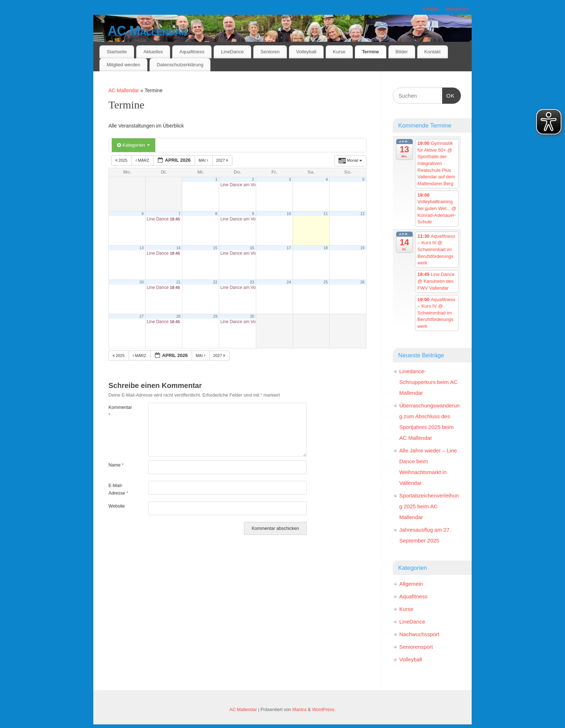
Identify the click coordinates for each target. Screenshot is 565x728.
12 (362, 214)
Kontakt (431, 9)
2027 (223, 160)
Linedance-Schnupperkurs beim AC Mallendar (428, 382)
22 (215, 282)
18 (326, 248)
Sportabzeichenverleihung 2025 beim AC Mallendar (429, 506)
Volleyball (306, 52)
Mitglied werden (123, 65)
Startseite (117, 52)
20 (142, 282)
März (143, 160)
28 (178, 316)
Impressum (457, 9)
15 (215, 248)
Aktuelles (153, 52)
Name (116, 465)
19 (362, 248)
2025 (122, 160)
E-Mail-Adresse (118, 489)
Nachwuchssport (419, 634)
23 (252, 282)
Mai (204, 160)
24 (289, 282)
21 (178, 282)
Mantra (299, 710)
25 (326, 282)
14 (178, 248)
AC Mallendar (148, 31)
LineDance (232, 52)
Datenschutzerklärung (180, 65)
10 (289, 214)
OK (449, 95)
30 (252, 316)
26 (362, 282)
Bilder (402, 52)
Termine (370, 52)
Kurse (339, 52)
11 (326, 214)
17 (289, 248)
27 (142, 316)
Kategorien (134, 145)
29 (215, 316)
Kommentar (118, 411)
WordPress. (324, 710)
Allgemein (411, 584)
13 (142, 248)
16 (252, 248)
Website (117, 506)
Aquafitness (192, 52)
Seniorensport (416, 647)
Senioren (270, 52)
